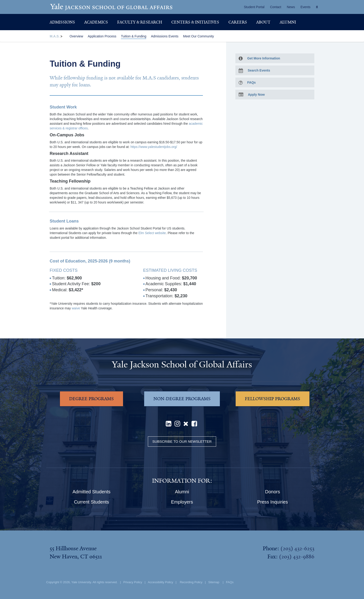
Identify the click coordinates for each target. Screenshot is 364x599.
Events (305, 7)
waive (76, 308)
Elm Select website (152, 233)
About (263, 22)
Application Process (102, 36)
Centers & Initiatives (195, 22)
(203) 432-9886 (297, 556)
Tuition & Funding (134, 36)
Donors (273, 492)
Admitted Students (91, 492)
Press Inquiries (273, 502)
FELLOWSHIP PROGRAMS (273, 399)
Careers (238, 22)
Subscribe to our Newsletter (182, 441)
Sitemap (214, 582)
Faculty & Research (140, 22)
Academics (96, 22)
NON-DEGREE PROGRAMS (182, 399)
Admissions (62, 22)
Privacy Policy (133, 582)
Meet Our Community (198, 36)
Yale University (81, 582)
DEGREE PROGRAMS (91, 399)
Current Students (91, 502)
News (291, 7)
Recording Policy (191, 582)
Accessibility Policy (161, 582)
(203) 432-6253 (297, 548)
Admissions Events (165, 36)
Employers (182, 502)
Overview (76, 36)
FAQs (230, 582)
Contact (276, 7)
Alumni (288, 22)
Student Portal (254, 7)
